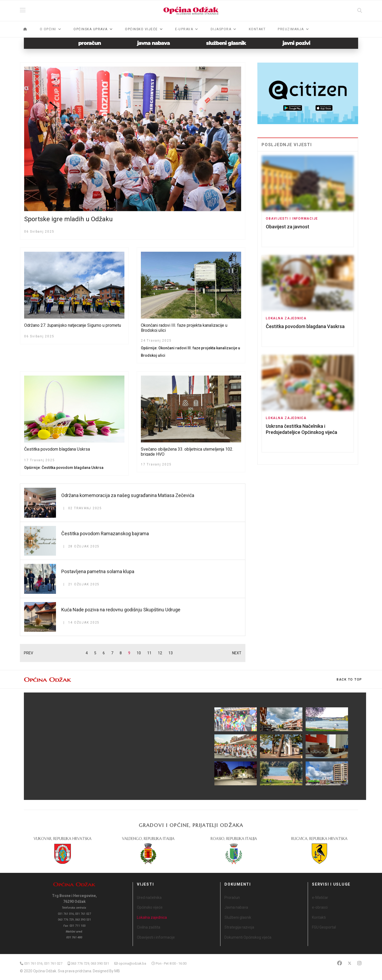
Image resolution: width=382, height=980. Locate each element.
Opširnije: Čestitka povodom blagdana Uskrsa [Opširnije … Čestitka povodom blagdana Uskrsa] (64, 468)
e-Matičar (320, 898)
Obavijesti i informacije (292, 219)
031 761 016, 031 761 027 (43, 963)
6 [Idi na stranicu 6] (104, 653)
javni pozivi (296, 43)
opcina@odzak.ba (132, 963)
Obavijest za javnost (288, 227)
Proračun (232, 898)
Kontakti (319, 917)
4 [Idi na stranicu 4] (87, 653)
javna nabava (153, 43)
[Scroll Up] (349, 680)
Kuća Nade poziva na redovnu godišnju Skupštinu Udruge (121, 610)
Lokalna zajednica (286, 318)
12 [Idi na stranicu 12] (160, 653)
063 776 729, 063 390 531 (90, 963)
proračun (90, 43)
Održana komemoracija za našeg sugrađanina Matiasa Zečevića (128, 495)
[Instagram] (359, 963)
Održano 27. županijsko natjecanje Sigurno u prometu (73, 325)
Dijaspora (221, 29)
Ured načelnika (149, 898)
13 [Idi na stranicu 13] (171, 653)
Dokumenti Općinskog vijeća (248, 937)
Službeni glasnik (238, 917)
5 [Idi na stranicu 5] (95, 653)
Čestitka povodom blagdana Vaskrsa (305, 326)
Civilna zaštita (149, 927)
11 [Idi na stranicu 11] (149, 653)
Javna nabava (236, 907)
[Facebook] (340, 963)
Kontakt (257, 29)
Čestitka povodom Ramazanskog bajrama (105, 533)
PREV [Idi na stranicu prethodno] (29, 653)
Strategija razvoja (239, 927)
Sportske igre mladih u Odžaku (68, 219)
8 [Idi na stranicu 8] (121, 653)
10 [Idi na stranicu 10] (139, 653)
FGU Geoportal (324, 927)
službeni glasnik (226, 43)
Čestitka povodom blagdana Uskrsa (57, 449)
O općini (48, 29)
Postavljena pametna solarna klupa (98, 571)
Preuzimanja (291, 29)
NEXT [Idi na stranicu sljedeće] (237, 653)
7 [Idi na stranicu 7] (112, 653)
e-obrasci (320, 907)
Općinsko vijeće (150, 907)
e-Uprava (184, 29)
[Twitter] (350, 963)
